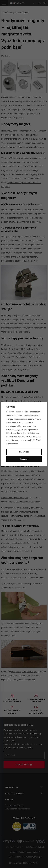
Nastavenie (24, 452)
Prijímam (24, 459)
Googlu (18, 430)
